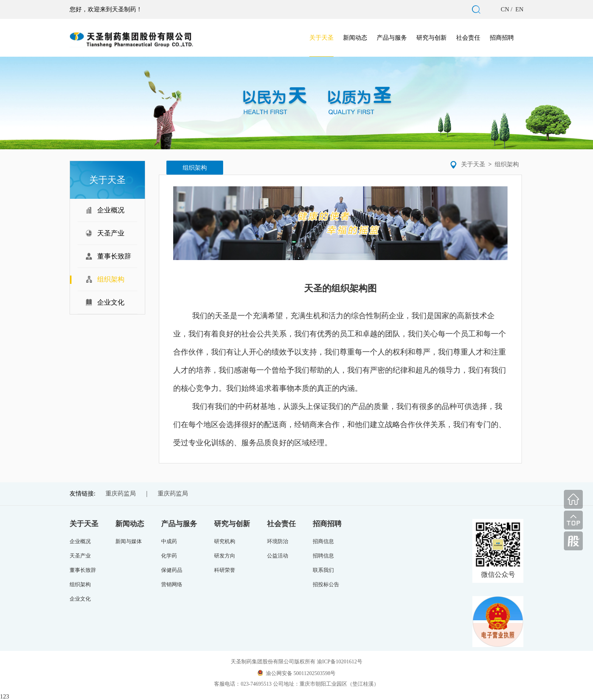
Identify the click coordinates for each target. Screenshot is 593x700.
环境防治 (278, 541)
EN (519, 9)
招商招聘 (502, 38)
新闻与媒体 (129, 541)
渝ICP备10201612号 (340, 662)
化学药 (169, 556)
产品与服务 (392, 38)
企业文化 (80, 599)
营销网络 (172, 585)
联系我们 (323, 570)
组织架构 (507, 164)
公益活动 (278, 556)
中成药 (169, 541)
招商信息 (323, 541)
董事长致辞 (83, 570)
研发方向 (225, 556)
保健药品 (172, 570)
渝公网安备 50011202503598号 (297, 673)
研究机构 (225, 541)
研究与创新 (432, 38)
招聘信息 (323, 556)
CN (506, 9)
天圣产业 (80, 556)
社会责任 (468, 38)
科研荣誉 (225, 570)
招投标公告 (326, 585)
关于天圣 (321, 38)
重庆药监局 (121, 493)
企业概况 (80, 541)
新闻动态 (355, 38)
